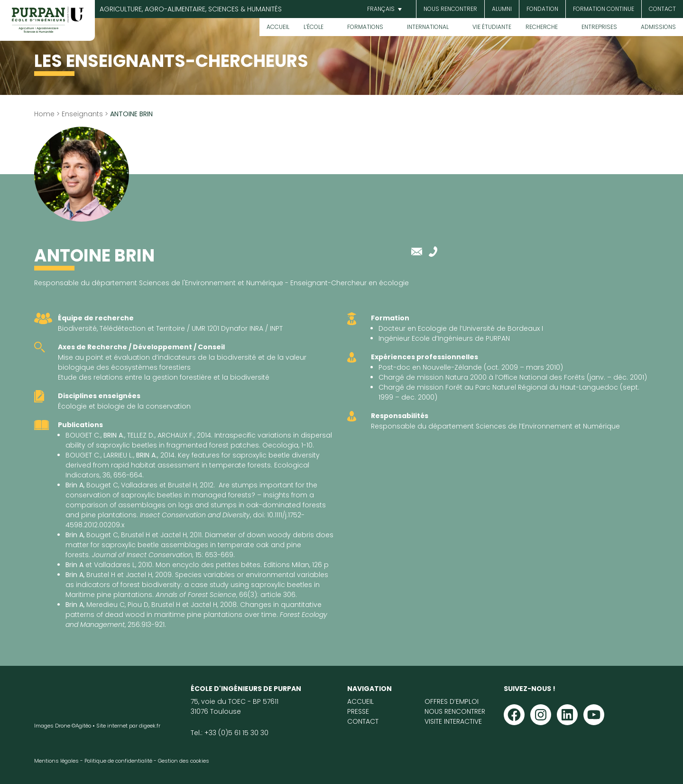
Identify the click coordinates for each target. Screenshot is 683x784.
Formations (365, 27)
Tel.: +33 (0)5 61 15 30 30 (230, 733)
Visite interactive (453, 721)
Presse (358, 711)
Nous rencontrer (450, 9)
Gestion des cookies (184, 761)
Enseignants (82, 114)
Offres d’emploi (452, 701)
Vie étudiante (492, 27)
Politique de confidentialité (118, 761)
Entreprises (599, 27)
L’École (314, 27)
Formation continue (604, 9)
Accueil (278, 27)
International (428, 27)
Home (44, 114)
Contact (662, 9)
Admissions (658, 27)
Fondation (542, 9)
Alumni (502, 9)
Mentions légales (56, 761)
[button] (383, 9)
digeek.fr (150, 726)
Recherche (542, 27)
